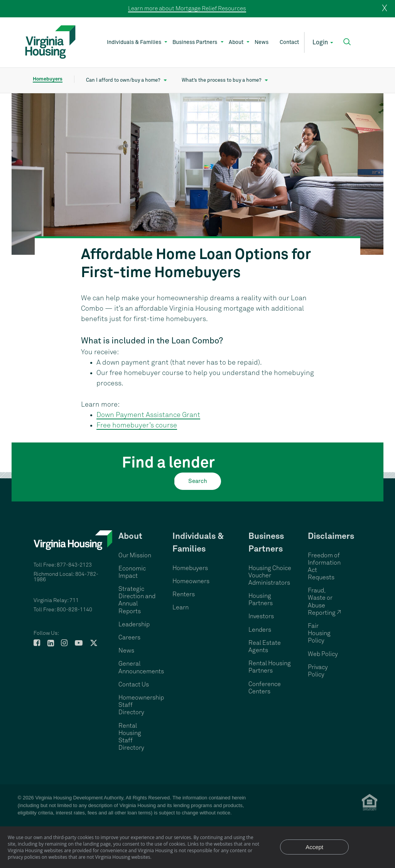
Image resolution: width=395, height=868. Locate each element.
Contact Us (134, 685)
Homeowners (191, 581)
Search (198, 481)
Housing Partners (261, 600)
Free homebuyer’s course (137, 426)
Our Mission (135, 555)
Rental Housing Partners (270, 667)
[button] (347, 42)
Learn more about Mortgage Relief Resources (187, 9)
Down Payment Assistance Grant (148, 415)
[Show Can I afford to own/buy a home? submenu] (165, 81)
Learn (181, 607)
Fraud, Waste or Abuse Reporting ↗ (324, 602)
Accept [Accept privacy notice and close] (314, 847)
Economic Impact (132, 572)
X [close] (385, 8)
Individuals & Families (134, 42)
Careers (129, 638)
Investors (261, 616)
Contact (289, 42)
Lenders (260, 630)
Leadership (134, 624)
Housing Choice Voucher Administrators (270, 575)
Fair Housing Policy (319, 633)
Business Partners (195, 42)
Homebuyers (48, 79)
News (262, 42)
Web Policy (323, 654)
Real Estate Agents (265, 647)
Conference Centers (265, 688)
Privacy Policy (318, 671)
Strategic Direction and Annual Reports (137, 600)
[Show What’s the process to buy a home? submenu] (266, 81)
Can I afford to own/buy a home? (123, 80)
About (236, 42)
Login (320, 42)
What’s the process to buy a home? (222, 80)
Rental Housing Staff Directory (131, 737)
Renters (184, 594)
